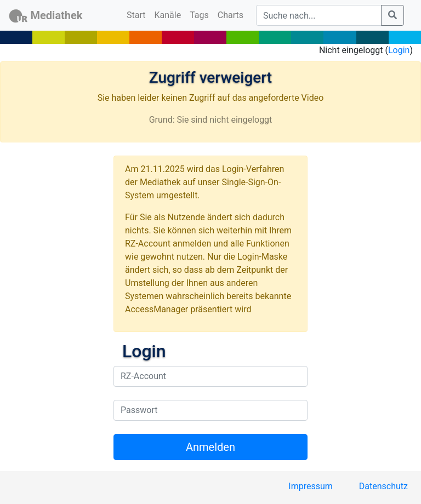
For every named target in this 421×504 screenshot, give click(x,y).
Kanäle (168, 15)
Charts (231, 15)
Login (399, 50)
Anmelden (210, 447)
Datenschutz (383, 486)
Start (138, 14)
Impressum (311, 486)
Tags (199, 15)
